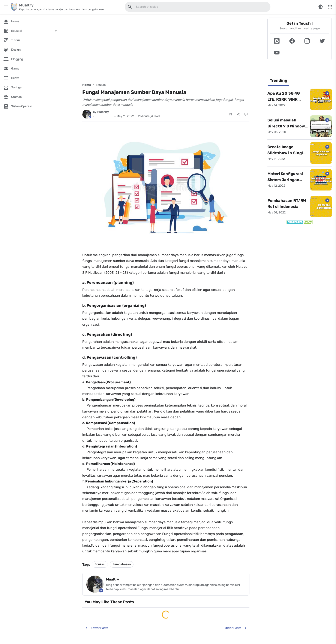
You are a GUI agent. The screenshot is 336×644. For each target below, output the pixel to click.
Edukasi (101, 85)
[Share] (238, 114)
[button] (277, 41)
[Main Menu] (6, 7)
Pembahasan (122, 564)
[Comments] (246, 114)
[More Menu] (330, 7)
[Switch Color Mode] (321, 7)
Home (87, 85)
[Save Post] (231, 114)
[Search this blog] (130, 7)
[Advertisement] (166, 48)
